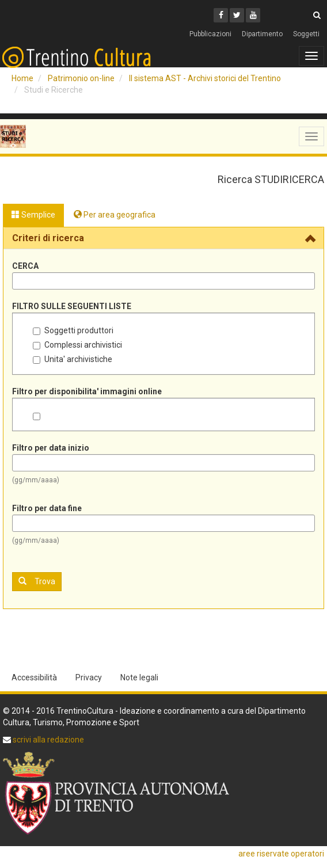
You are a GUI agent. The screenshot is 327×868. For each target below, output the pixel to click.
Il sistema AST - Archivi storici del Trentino (205, 78)
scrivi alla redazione (47, 740)
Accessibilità (34, 677)
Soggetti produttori (73, 330)
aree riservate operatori (281, 854)
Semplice (33, 215)
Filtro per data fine (47, 508)
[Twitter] (237, 15)
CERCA (25, 266)
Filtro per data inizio (51, 448)
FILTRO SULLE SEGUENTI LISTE (72, 306)
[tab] (163, 238)
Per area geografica (115, 215)
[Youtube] (253, 15)
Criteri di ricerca (48, 238)
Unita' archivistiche (73, 359)
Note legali (139, 677)
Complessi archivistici (77, 345)
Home (22, 78)
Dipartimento (262, 34)
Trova (37, 581)
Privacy (89, 677)
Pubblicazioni (210, 34)
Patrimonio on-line (81, 78)
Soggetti (306, 34)
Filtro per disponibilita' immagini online (87, 391)
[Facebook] (221, 15)
